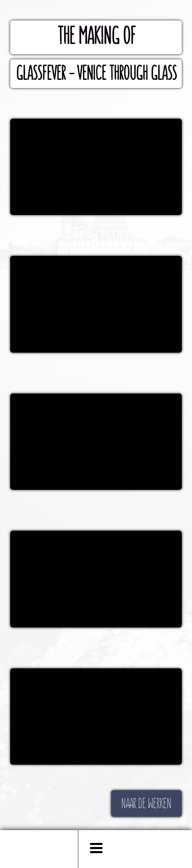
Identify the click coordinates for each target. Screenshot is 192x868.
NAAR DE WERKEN (146, 804)
